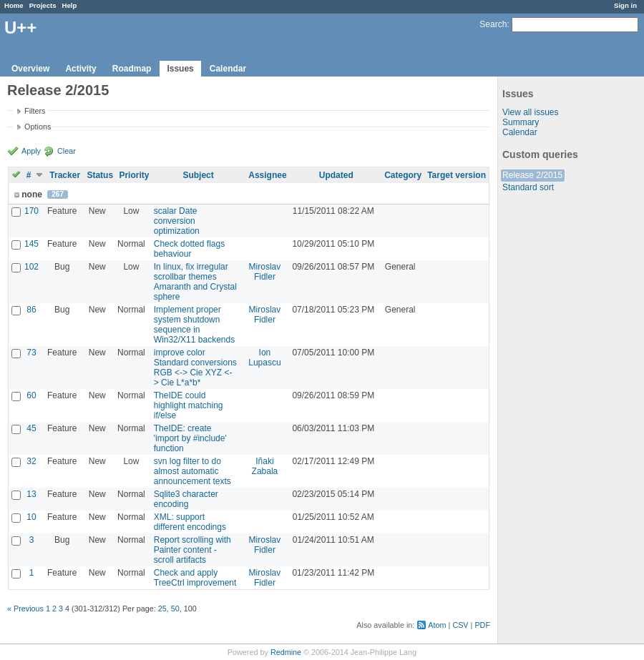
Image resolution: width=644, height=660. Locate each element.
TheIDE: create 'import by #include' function (190, 438)
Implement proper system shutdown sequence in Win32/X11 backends (194, 325)
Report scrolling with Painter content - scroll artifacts (192, 550)
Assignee (267, 175)
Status (100, 175)
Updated (336, 175)
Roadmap (132, 69)
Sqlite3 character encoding (186, 499)
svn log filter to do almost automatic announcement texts (192, 471)
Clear (67, 151)
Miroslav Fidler (265, 272)
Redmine (286, 652)
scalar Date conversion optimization (177, 221)
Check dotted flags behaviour (189, 249)
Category (403, 175)
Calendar (228, 69)
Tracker (65, 175)
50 (175, 609)
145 (31, 244)
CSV (460, 625)
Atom (437, 625)
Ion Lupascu (264, 358)
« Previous (25, 609)
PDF (482, 625)
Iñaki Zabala (265, 466)
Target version (457, 175)
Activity (80, 69)
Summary (521, 122)
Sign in (625, 5)
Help (70, 5)
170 (31, 211)
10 (31, 517)
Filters (35, 111)
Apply (31, 151)
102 (31, 267)
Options (38, 127)
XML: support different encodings (190, 522)
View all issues (530, 112)
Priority (134, 175)
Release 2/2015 (532, 175)
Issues (180, 69)
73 (31, 353)
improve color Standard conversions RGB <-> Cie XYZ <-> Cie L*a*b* (195, 368)
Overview (30, 69)
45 (31, 428)
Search (493, 24)
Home (14, 5)
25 (162, 609)
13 (31, 494)
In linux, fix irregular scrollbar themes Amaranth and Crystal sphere (195, 282)
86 (31, 310)
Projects (43, 5)
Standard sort (528, 187)
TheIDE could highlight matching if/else (189, 405)
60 (31, 395)
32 (31, 461)
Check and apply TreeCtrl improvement (195, 578)
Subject (198, 175)
